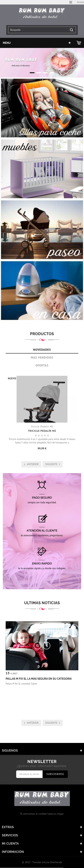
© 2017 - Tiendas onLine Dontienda (42, 862)
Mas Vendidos (42, 357)
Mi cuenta (10, 844)
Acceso (80, 2)
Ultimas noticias (42, 603)
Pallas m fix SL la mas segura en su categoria (39, 679)
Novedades (42, 350)
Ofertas (42, 365)
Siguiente (51, 464)
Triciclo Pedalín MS (42, 431)
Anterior (33, 464)
